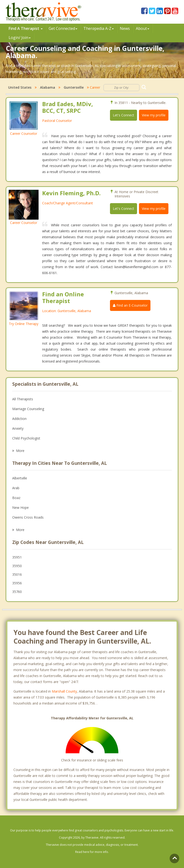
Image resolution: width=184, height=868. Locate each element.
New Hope (20, 507)
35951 (17, 557)
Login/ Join (20, 38)
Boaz (16, 498)
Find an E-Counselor (130, 305)
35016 (17, 574)
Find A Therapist (26, 28)
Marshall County (64, 691)
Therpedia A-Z (99, 28)
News (125, 28)
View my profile (154, 115)
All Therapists (23, 399)
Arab (16, 488)
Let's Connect (124, 115)
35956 (17, 583)
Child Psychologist (26, 438)
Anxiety (18, 428)
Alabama (48, 87)
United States (20, 87)
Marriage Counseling (28, 409)
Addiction (19, 419)
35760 (17, 592)
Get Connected (63, 28)
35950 (17, 566)
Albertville (20, 478)
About (143, 28)
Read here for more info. (92, 852)
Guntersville (74, 87)
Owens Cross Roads (28, 517)
